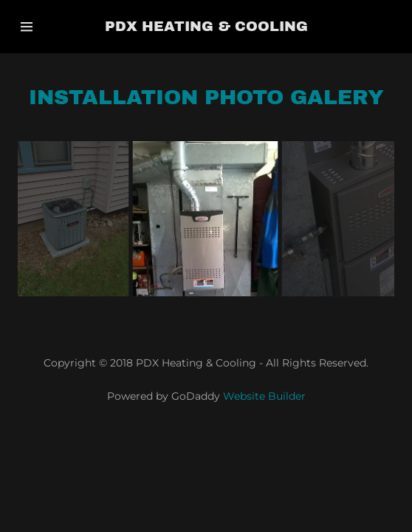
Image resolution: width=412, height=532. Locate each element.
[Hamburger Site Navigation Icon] (43, 27)
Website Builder (264, 396)
